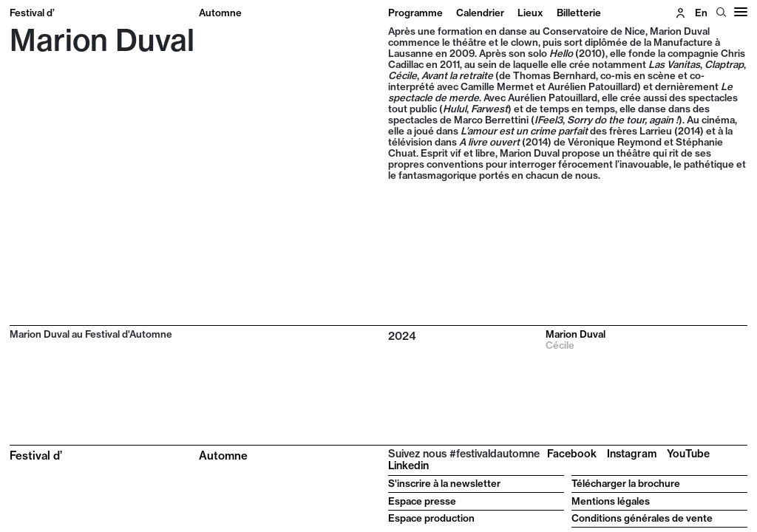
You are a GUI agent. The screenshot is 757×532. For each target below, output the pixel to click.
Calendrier (480, 13)
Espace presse (422, 501)
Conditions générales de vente (642, 518)
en (701, 13)
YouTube (688, 454)
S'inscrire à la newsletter (444, 483)
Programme (415, 13)
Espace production (431, 518)
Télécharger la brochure (626, 483)
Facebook (572, 454)
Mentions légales (611, 501)
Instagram (632, 454)
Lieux (530, 13)
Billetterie (579, 13)
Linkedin (408, 465)
